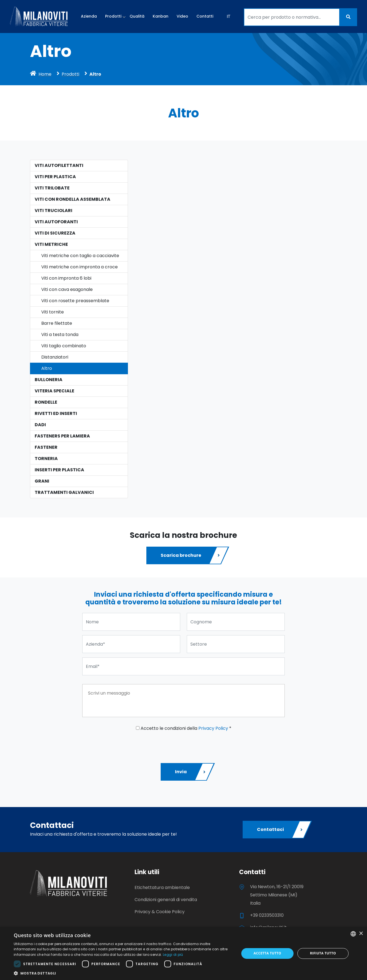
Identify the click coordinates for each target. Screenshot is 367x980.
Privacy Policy (213, 728)
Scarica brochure (191, 555)
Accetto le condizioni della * (184, 728)
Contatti (205, 16)
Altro (47, 368)
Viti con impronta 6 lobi (66, 278)
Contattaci (280, 830)
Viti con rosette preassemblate (75, 301)
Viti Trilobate (52, 188)
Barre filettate (57, 323)
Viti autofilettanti (59, 165)
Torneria (46, 459)
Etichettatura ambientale (162, 887)
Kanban (161, 16)
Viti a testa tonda (60, 335)
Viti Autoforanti (56, 222)
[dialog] (183, 953)
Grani (42, 481)
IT (229, 16)
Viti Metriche (51, 244)
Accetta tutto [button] (267, 953)
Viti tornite (53, 312)
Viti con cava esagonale (67, 289)
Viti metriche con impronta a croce (80, 267)
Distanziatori (55, 357)
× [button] (361, 934)
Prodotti (113, 16)
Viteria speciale (54, 391)
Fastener (46, 447)
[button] (123, 973)
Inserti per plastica (59, 470)
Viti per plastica (55, 177)
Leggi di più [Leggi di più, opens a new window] (173, 955)
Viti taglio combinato (64, 346)
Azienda (89, 16)
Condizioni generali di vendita (166, 900)
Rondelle (46, 402)
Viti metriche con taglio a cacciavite (80, 256)
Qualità (137, 16)
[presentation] (124, 745)
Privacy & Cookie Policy (160, 912)
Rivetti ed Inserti (56, 413)
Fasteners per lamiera (62, 436)
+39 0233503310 (267, 915)
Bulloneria (49, 380)
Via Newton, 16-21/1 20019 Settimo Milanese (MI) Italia (277, 895)
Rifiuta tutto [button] (323, 953)
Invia (191, 772)
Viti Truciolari (54, 210)
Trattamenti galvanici (64, 492)
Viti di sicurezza (55, 233)
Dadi (40, 425)
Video (182, 16)
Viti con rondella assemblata (72, 199)
